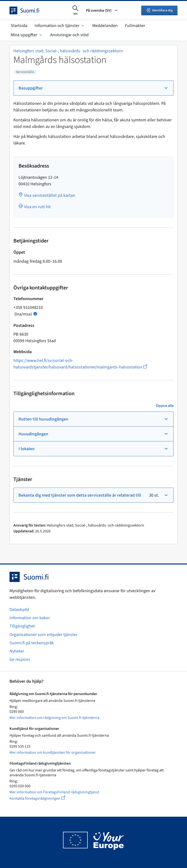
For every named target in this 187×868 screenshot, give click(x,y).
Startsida (19, 26)
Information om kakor (30, 618)
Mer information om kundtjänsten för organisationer (53, 752)
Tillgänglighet (22, 626)
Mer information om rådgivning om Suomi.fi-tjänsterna (54, 718)
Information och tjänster (60, 26)
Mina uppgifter (27, 35)
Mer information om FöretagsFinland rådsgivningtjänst (54, 792)
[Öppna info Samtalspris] (35, 313)
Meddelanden (105, 26)
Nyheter (17, 651)
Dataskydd (19, 610)
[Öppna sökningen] (75, 10)
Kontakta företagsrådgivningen (41, 798)
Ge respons (20, 659)
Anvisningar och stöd (69, 35)
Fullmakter (135, 26)
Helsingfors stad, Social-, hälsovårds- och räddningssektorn (68, 51)
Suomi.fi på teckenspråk (32, 643)
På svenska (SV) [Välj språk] (102, 10)
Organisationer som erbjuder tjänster (43, 635)
